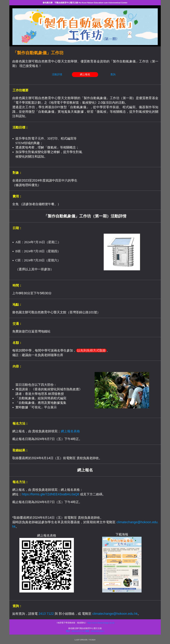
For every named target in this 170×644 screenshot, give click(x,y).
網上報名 (85, 74)
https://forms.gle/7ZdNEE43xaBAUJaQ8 (50, 494)
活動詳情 (57, 74)
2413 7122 (46, 614)
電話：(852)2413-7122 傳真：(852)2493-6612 (85, 631)
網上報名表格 (70, 431)
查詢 (113, 74)
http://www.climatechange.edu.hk (101, 623)
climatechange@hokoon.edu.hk (115, 614)
